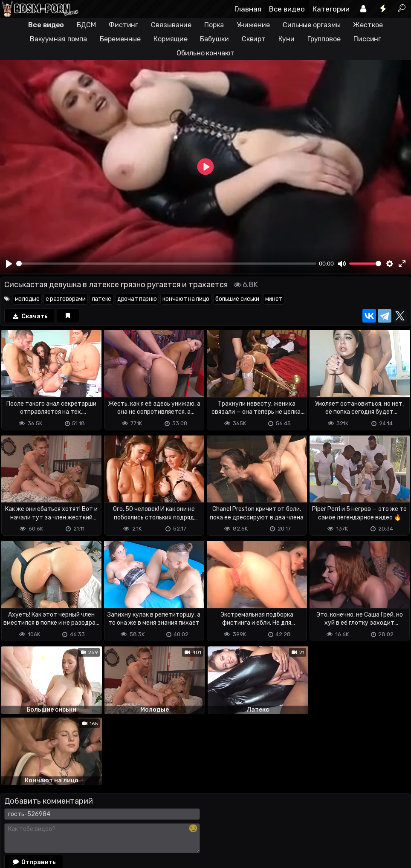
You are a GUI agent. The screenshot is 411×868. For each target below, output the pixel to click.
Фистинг (123, 25)
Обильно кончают (205, 53)
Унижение (253, 25)
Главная (248, 9)
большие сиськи (237, 299)
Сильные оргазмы (312, 25)
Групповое (324, 39)
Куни (287, 39)
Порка (214, 25)
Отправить (34, 791)
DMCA (14, 828)
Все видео (287, 9)
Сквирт (254, 39)
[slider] (166, 264)
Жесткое (368, 25)
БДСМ (86, 25)
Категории (331, 9)
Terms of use (44, 828)
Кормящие (170, 39)
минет (274, 299)
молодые (27, 299)
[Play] (9, 264)
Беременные (120, 39)
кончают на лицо (186, 299)
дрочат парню (137, 299)
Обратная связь (89, 828)
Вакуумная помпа (59, 39)
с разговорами (66, 299)
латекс (101, 299)
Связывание (171, 25)
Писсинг (367, 39)
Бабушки (214, 39)
